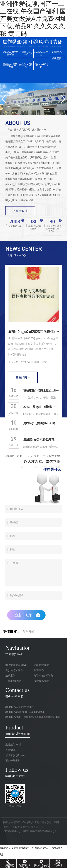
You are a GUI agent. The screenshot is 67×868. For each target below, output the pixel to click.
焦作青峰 (28, 632)
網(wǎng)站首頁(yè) (10, 53)
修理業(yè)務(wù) (15, 755)
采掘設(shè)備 (13, 745)
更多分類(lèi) (12, 761)
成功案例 (56, 58)
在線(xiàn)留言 (26, 66)
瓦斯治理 (10, 750)
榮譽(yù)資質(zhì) (10, 66)
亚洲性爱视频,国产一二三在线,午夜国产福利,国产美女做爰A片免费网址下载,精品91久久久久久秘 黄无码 (33, 19)
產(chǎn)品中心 (41, 53)
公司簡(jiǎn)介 (26, 53)
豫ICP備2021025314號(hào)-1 (39, 831)
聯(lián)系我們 (41, 66)
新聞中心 (57, 52)
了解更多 (20, 211)
